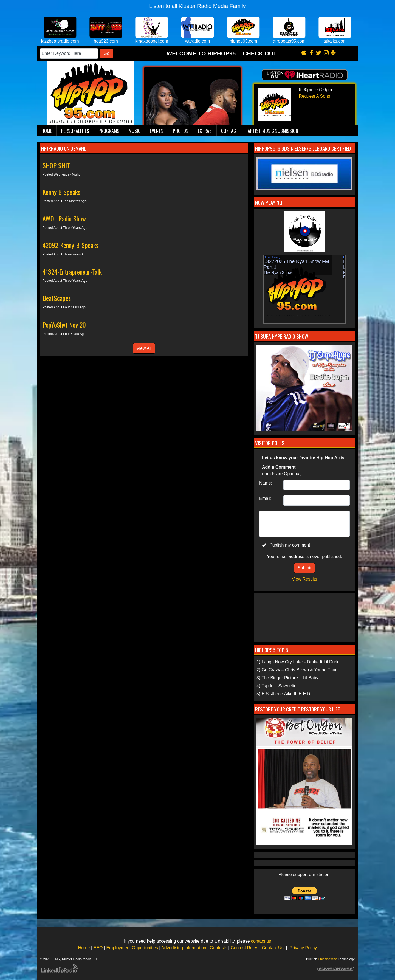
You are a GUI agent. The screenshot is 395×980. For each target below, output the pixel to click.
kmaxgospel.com (152, 41)
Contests (218, 948)
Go (106, 53)
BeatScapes (57, 298)
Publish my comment (285, 545)
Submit (304, 568)
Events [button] (157, 131)
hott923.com (106, 41)
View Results (304, 579)
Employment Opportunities (132, 948)
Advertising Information (184, 948)
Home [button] (47, 131)
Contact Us (273, 948)
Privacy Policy (303, 948)
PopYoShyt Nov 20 (64, 325)
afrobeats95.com (289, 41)
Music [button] (135, 131)
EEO (98, 948)
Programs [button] (109, 131)
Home (84, 948)
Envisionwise (327, 959)
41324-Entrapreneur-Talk (72, 272)
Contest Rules (245, 948)
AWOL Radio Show (64, 218)
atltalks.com (335, 41)
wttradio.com (198, 41)
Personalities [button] (75, 131)
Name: (266, 483)
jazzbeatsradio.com (60, 41)
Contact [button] (230, 131)
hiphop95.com (243, 41)
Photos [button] (181, 131)
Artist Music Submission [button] (273, 131)
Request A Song (314, 96)
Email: (265, 498)
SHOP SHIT (56, 165)
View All (144, 348)
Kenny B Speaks (61, 192)
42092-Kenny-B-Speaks (70, 245)
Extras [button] (205, 131)
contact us (261, 941)
